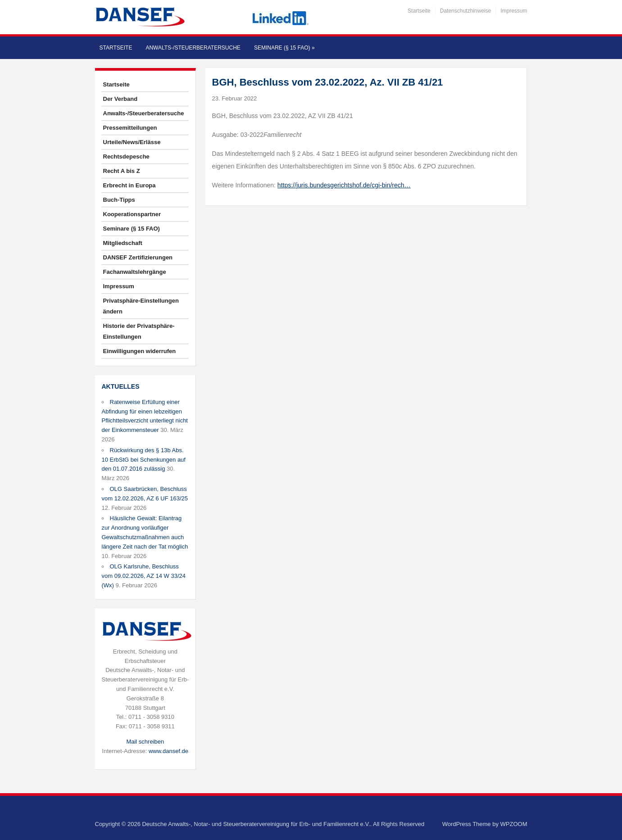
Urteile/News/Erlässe (132, 142)
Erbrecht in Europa (129, 185)
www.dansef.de (168, 751)
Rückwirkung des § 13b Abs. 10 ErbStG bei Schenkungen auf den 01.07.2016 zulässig (144, 460)
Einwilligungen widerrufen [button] (140, 351)
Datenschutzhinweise (465, 11)
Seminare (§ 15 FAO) (284, 48)
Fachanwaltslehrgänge (135, 272)
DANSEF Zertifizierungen (138, 257)
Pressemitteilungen (130, 128)
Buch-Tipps (119, 200)
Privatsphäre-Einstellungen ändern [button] (141, 306)
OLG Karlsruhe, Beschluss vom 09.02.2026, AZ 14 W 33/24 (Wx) (144, 576)
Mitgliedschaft (123, 243)
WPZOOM (514, 824)
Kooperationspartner (132, 214)
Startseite (419, 11)
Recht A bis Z (122, 171)
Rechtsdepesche (126, 157)
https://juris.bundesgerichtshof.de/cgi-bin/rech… (344, 185)
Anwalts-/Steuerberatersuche (193, 48)
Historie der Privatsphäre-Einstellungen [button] (139, 331)
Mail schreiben (145, 742)
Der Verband (120, 99)
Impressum (514, 11)
